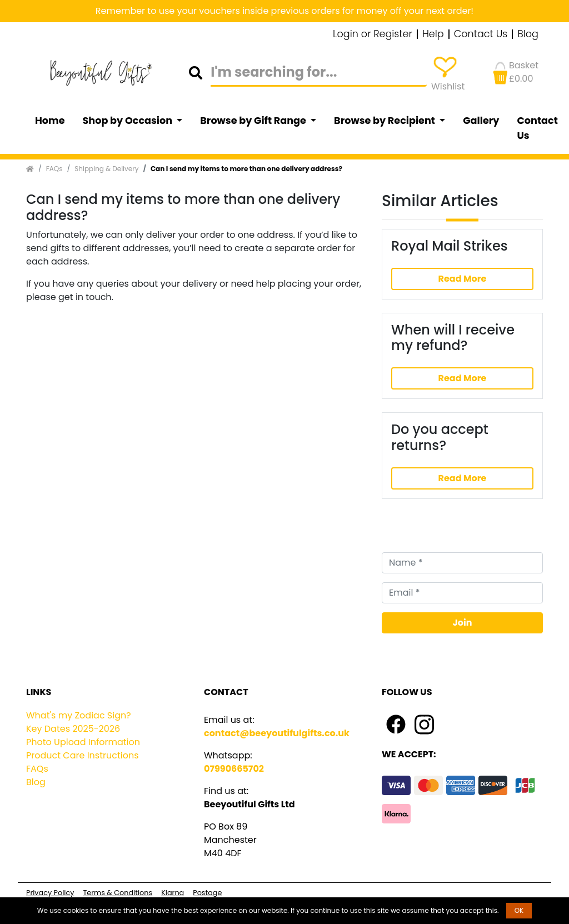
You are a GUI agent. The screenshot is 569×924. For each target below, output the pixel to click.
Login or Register (373, 34)
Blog (528, 34)
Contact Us (481, 34)
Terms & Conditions (118, 893)
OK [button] (519, 910)
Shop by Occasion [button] (129, 121)
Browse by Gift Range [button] (254, 121)
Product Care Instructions (83, 755)
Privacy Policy (50, 893)
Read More (462, 279)
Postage (207, 893)
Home (50, 121)
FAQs (54, 169)
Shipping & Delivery (106, 169)
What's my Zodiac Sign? (79, 715)
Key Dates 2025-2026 (73, 729)
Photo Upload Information (83, 742)
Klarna (173, 893)
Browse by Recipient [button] (386, 121)
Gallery (481, 121)
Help (433, 34)
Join (463, 623)
